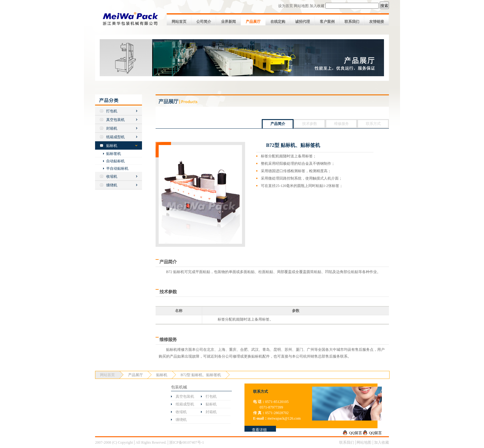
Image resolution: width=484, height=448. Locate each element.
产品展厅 (253, 22)
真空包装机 (115, 120)
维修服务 (341, 124)
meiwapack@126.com (284, 418)
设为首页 (286, 6)
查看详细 (259, 430)
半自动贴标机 (117, 168)
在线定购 (278, 22)
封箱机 (112, 128)
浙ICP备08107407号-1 (187, 442)
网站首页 (179, 22)
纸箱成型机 (115, 137)
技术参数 (310, 124)
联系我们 (352, 22)
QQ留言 (355, 433)
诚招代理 (302, 22)
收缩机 (112, 176)
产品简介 (278, 124)
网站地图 (301, 6)
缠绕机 (112, 185)
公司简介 (204, 22)
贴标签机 (114, 154)
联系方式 (373, 124)
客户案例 (327, 22)
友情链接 (377, 22)
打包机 (112, 111)
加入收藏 (317, 6)
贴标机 (112, 146)
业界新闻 (228, 22)
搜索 (384, 6)
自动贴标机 (115, 161)
